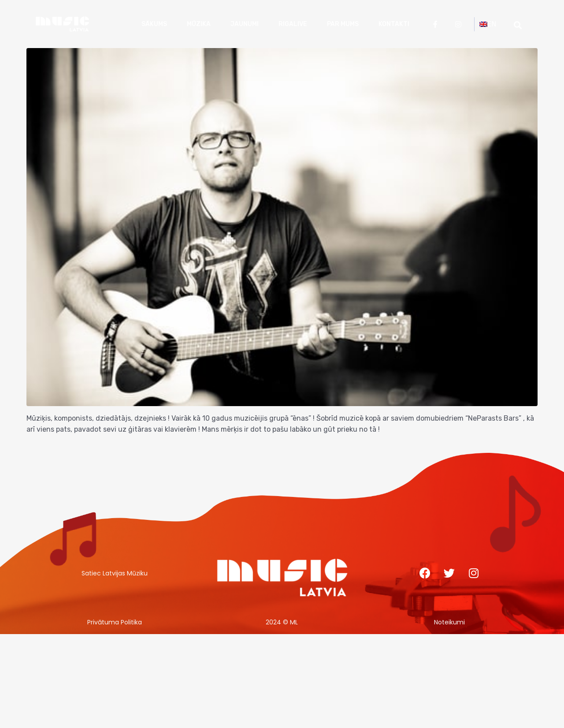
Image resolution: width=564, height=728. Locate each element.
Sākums (154, 24)
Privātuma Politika (115, 622)
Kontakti (394, 24)
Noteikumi (449, 622)
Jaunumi (245, 24)
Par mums (343, 24)
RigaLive (293, 24)
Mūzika (199, 24)
